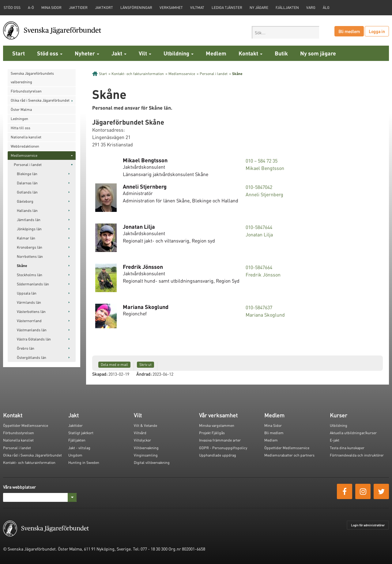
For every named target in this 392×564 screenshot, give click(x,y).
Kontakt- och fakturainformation (138, 74)
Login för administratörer (368, 525)
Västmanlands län (32, 330)
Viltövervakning (146, 448)
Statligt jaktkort (81, 433)
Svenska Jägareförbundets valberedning (32, 78)
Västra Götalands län (34, 339)
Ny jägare (259, 8)
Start (19, 53)
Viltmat (197, 8)
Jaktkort (104, 8)
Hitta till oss (21, 128)
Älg (326, 8)
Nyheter (87, 53)
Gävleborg (25, 201)
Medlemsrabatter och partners (289, 455)
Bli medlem (349, 31)
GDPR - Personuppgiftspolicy (223, 448)
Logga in (377, 31)
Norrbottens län (30, 256)
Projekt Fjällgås (212, 433)
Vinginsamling (146, 455)
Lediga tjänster (227, 8)
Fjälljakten (287, 8)
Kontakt (251, 53)
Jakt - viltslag (79, 448)
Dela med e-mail (114, 365)
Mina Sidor (273, 425)
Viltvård (140, 433)
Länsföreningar (136, 8)
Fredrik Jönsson (263, 274)
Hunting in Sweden (84, 462)
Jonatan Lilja (259, 234)
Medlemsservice (24, 155)
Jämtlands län (29, 220)
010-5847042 (259, 187)
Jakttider (78, 8)
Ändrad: (144, 374)
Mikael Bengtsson (265, 168)
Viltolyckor (142, 440)
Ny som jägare (318, 53)
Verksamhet (171, 8)
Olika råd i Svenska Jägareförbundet (40, 100)
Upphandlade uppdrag (218, 455)
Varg (311, 8)
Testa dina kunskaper (347, 448)
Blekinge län (27, 174)
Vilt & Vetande (145, 425)
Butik (281, 53)
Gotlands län (27, 192)
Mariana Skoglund (265, 315)
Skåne (22, 266)
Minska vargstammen (217, 425)
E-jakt (335, 440)
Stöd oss (50, 53)
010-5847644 (259, 227)
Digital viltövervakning (152, 462)
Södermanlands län (33, 284)
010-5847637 (259, 307)
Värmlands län (29, 302)
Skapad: (100, 374)
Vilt (145, 53)
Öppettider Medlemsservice (26, 425)
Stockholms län (30, 275)
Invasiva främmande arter (220, 440)
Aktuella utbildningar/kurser (353, 433)
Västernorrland (29, 321)
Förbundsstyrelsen (26, 91)
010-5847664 (259, 267)
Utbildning (179, 53)
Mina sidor (51, 8)
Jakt (119, 53)
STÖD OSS (12, 8)
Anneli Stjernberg (264, 194)
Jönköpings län (29, 229)
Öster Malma (21, 109)
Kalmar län (26, 238)
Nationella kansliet (26, 137)
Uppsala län (27, 293)
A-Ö (31, 8)
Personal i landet (28, 165)
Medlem (216, 53)
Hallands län (27, 211)
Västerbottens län (31, 312)
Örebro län (26, 348)
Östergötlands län (32, 357)
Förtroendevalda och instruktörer (357, 455)
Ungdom (75, 455)
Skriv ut (145, 365)
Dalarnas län (27, 183)
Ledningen (19, 119)
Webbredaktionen (25, 146)
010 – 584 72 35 (262, 161)
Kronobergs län (30, 247)
